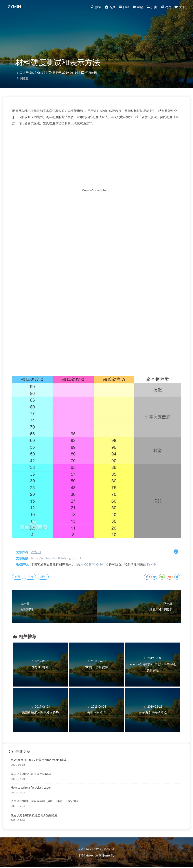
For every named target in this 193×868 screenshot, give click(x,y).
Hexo (89, 855)
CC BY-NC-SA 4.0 (96, 564)
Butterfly (108, 855)
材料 (43, 577)
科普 (18, 577)
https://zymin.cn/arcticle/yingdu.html (56, 558)
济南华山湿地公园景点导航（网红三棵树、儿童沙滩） (45, 801)
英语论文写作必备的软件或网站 (31, 774)
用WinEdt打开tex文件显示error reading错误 (39, 760)
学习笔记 (91, 73)
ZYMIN (14, 7)
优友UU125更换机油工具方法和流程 (34, 815)
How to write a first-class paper (31, 787)
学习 (30, 577)
